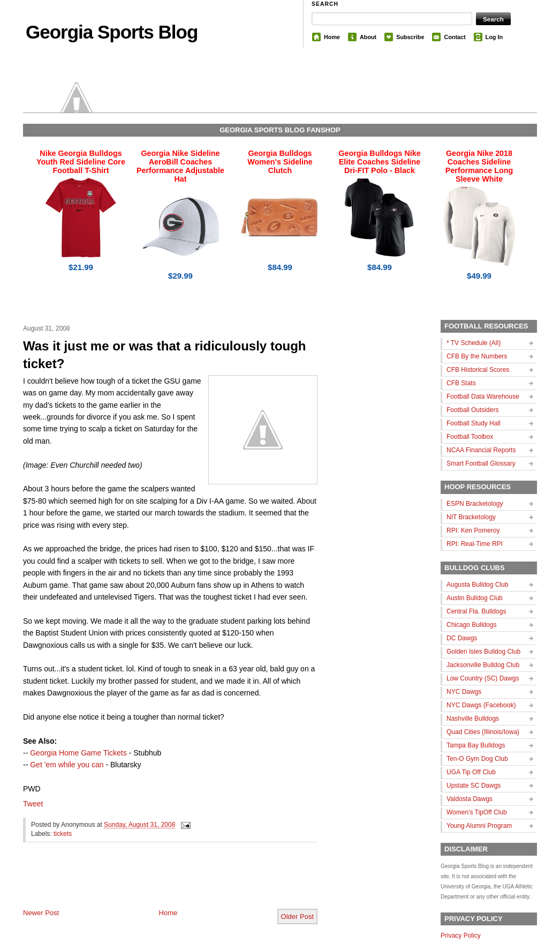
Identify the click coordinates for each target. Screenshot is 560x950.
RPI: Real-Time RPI (475, 544)
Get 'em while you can (67, 765)
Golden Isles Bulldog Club (483, 652)
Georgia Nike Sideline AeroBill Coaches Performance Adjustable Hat (180, 166)
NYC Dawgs (464, 692)
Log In (494, 37)
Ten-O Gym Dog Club (477, 759)
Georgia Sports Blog (112, 32)
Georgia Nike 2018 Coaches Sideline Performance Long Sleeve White (479, 166)
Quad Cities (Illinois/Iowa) (483, 732)
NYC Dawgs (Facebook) (481, 705)
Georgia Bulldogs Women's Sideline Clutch (280, 162)
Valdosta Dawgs (470, 799)
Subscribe (410, 37)
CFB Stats (461, 383)
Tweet (33, 804)
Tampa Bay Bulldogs (476, 745)
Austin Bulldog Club (475, 598)
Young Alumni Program (479, 826)
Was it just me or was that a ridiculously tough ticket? (165, 355)
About (368, 37)
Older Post (297, 917)
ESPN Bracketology (475, 504)
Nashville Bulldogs (473, 719)
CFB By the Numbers (477, 356)
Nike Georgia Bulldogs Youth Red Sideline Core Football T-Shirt (81, 162)
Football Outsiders (472, 410)
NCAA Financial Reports (481, 450)
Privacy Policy (461, 936)
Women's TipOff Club (477, 812)
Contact (455, 37)
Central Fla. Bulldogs (476, 611)
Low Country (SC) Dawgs (483, 678)
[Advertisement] (148, 884)
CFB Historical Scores (478, 370)
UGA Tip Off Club (471, 772)
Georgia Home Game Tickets (78, 753)
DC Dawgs (462, 638)
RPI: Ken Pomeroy (473, 530)
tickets (63, 834)
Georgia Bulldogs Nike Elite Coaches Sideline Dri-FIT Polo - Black (379, 162)
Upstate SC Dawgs (474, 786)
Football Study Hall (474, 423)
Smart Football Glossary (481, 463)
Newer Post (41, 913)
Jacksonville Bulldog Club (483, 665)
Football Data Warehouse (483, 397)
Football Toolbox (470, 437)
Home (332, 37)
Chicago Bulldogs (471, 625)
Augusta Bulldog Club (477, 585)
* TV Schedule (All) (474, 343)
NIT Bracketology (471, 517)
